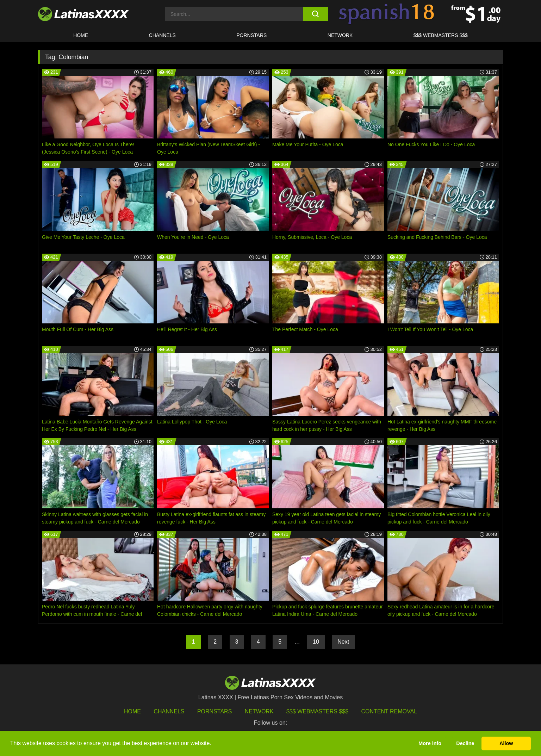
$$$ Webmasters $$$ (317, 711)
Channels (169, 711)
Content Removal (389, 711)
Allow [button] (506, 743)
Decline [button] (465, 743)
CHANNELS (162, 35)
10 (316, 642)
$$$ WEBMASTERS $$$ (441, 35)
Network (340, 35)
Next (343, 642)
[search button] (315, 14)
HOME (81, 35)
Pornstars (251, 35)
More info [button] (430, 743)
